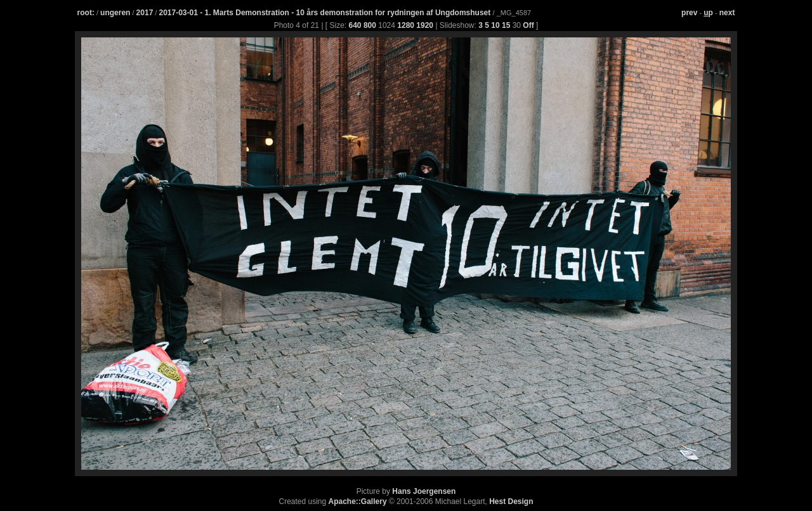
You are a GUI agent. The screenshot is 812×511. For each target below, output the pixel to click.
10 (495, 25)
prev (689, 13)
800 (370, 25)
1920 (425, 25)
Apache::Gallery (358, 501)
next (727, 13)
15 (506, 25)
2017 (145, 13)
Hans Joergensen (424, 491)
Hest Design (511, 501)
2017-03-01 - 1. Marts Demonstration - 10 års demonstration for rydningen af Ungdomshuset (325, 13)
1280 (406, 25)
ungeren (115, 13)
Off (528, 25)
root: (86, 13)
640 (355, 25)
